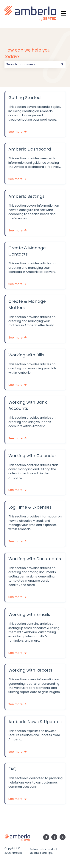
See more (15, 132)
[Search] (62, 64)
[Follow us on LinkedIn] (46, 837)
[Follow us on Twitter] (63, 837)
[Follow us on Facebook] (54, 837)
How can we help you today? (27, 53)
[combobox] (31, 64)
